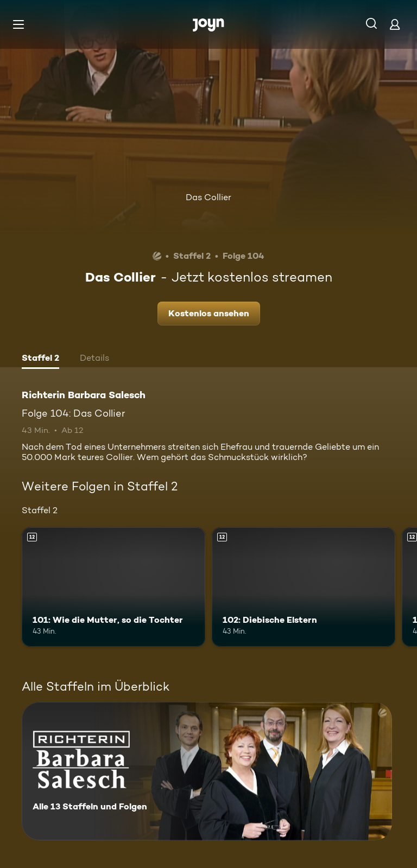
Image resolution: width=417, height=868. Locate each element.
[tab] (40, 359)
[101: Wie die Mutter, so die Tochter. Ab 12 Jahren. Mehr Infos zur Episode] (113, 587)
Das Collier (208, 197)
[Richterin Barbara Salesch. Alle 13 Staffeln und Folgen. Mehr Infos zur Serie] (207, 771)
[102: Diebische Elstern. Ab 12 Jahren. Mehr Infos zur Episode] (304, 587)
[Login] (395, 24)
